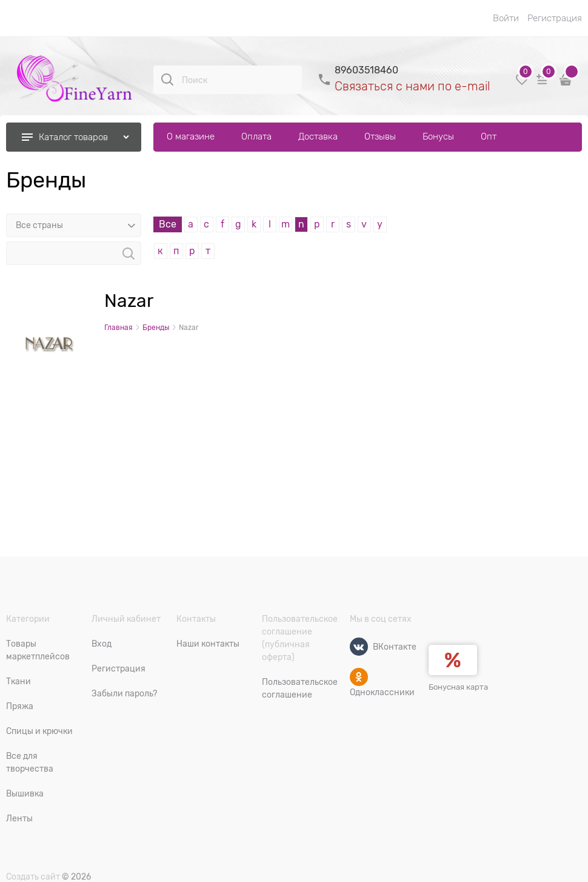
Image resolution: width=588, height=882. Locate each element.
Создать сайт (33, 877)
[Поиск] (167, 79)
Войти (506, 18)
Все (168, 224)
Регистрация (555, 18)
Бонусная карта (458, 687)
